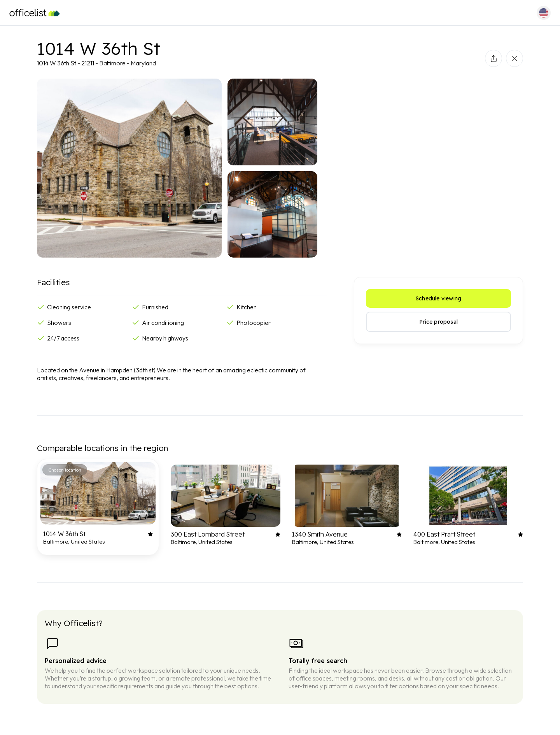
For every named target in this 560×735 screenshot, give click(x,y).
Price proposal (438, 322)
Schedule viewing (438, 298)
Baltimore (112, 63)
